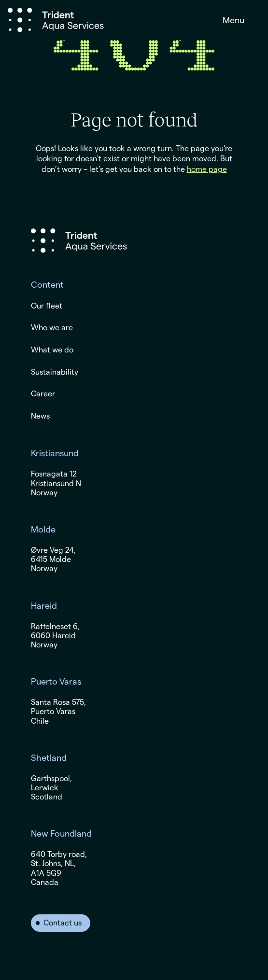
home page (207, 169)
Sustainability (55, 372)
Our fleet (47, 306)
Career (43, 394)
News (40, 416)
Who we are (52, 328)
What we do (52, 350)
